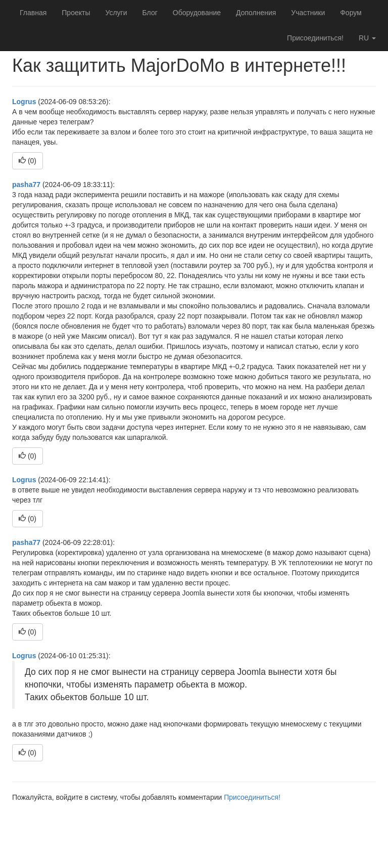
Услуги (116, 13)
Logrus (24, 102)
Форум (351, 13)
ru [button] (367, 38)
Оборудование (197, 13)
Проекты (76, 13)
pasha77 (26, 185)
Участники (308, 13)
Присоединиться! (315, 38)
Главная (33, 13)
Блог (150, 13)
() (28, 161)
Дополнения (256, 13)
